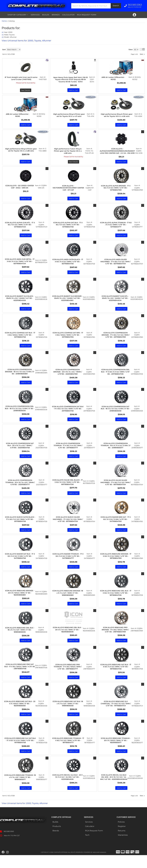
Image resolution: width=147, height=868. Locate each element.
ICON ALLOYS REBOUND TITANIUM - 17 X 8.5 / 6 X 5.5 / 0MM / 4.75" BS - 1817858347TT (68, 750)
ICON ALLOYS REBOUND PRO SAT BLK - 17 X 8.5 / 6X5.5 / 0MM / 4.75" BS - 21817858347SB (20, 676)
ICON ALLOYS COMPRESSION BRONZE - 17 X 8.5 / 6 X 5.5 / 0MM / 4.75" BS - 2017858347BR (116, 340)
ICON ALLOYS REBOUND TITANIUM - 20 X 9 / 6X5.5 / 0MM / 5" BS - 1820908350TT (116, 750)
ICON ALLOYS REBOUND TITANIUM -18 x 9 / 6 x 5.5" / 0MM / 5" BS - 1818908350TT (20, 787)
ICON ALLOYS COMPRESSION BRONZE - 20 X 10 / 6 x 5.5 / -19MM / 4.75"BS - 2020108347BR (68, 377)
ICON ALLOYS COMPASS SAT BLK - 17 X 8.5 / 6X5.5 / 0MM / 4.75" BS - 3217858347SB (20, 340)
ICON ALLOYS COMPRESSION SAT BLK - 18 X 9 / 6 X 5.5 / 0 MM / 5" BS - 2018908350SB (115, 415)
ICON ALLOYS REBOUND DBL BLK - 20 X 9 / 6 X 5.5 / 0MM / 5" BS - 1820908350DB (67, 638)
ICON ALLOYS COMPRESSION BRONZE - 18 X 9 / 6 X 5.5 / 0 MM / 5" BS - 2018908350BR (20, 377)
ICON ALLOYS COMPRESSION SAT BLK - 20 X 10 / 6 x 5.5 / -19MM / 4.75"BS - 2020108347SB (20, 452)
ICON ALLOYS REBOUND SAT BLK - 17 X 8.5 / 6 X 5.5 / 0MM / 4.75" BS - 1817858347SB (116, 676)
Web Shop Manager (99, 865)
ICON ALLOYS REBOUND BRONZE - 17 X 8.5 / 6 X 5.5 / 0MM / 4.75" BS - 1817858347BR (116, 564)
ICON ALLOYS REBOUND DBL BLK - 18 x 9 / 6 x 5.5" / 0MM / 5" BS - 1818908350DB (20, 638)
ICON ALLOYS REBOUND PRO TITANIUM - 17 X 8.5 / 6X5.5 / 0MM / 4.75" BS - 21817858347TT (68, 676)
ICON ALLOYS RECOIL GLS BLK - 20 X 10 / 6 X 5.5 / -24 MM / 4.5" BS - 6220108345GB (68, 787)
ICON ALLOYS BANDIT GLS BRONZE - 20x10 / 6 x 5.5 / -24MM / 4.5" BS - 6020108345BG (67, 303)
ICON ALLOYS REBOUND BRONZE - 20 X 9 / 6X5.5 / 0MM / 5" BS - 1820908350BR (20, 601)
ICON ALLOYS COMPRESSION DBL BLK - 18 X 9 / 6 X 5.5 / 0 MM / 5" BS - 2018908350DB (20, 415)
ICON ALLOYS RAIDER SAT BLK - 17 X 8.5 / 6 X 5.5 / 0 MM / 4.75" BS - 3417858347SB (20, 564)
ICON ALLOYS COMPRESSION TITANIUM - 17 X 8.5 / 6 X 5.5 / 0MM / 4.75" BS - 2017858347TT (68, 452)
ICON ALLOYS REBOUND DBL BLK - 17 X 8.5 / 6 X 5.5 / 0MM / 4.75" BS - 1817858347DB (116, 601)
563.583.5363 (9, 844)
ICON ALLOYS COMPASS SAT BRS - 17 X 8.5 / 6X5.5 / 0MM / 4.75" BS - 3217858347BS (68, 340)
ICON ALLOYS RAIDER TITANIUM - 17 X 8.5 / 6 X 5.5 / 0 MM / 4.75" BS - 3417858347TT (68, 564)
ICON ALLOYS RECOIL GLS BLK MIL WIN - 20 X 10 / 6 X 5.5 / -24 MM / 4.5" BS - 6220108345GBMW (114, 788)
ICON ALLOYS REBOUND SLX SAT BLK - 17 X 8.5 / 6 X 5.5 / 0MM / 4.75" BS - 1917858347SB (20, 750)
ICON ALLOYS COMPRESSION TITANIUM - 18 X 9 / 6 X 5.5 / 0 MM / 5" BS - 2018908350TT (116, 452)
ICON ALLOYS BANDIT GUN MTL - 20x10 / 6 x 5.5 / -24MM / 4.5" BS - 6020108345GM (115, 303)
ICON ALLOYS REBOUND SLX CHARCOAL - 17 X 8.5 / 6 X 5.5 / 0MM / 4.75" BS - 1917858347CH (116, 713)
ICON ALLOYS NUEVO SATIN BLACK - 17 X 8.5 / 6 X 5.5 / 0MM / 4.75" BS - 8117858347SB (20, 526)
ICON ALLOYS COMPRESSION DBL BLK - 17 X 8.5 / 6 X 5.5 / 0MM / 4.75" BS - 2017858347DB (115, 377)
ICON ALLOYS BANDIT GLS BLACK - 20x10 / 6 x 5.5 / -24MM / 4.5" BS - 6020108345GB (20, 303)
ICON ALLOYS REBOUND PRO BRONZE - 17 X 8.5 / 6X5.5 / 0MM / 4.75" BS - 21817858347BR (115, 638)
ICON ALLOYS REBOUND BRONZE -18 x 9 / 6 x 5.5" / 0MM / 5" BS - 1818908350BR (68, 601)
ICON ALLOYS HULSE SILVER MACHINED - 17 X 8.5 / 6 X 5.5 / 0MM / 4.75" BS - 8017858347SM (115, 489)
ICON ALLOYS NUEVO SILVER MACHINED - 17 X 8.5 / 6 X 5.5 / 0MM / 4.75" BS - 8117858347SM (68, 526)
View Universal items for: (26, 816)
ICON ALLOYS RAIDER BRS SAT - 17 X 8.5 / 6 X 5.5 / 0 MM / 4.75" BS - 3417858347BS (116, 526)
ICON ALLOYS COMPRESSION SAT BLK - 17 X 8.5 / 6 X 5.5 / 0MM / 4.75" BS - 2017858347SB (68, 415)
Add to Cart (26, 314)
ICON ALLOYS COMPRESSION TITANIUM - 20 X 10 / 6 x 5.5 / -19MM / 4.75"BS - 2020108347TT (20, 489)
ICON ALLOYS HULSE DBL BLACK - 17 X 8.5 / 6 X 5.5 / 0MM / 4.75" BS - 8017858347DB (67, 489)
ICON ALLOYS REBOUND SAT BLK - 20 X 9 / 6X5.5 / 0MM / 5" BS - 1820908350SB (20, 713)
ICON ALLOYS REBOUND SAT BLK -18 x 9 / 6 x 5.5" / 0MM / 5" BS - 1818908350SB (68, 713)
